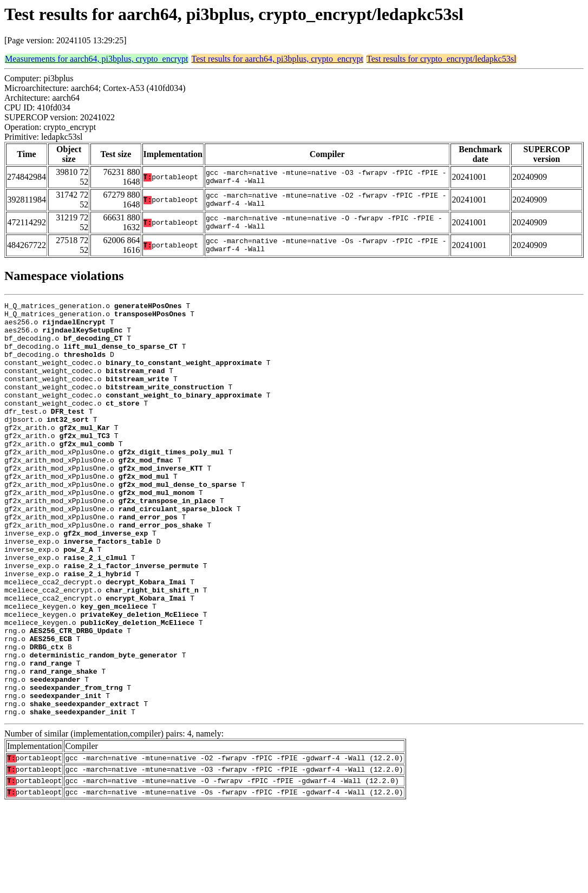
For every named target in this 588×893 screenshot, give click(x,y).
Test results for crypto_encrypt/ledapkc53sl (442, 59)
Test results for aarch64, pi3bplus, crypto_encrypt (277, 59)
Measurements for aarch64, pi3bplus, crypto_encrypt (97, 59)
